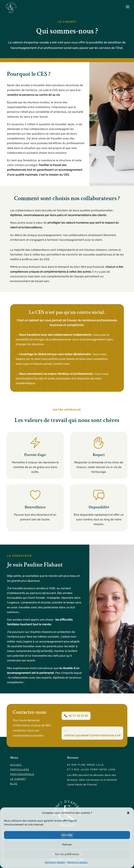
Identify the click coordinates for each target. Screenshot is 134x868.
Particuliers (20, 769)
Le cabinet (18, 779)
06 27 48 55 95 (78, 716)
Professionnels (22, 774)
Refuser (67, 845)
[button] (128, 813)
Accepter (67, 835)
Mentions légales (55, 862)
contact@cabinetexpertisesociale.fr (92, 735)
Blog (14, 784)
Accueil (16, 765)
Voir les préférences (67, 854)
